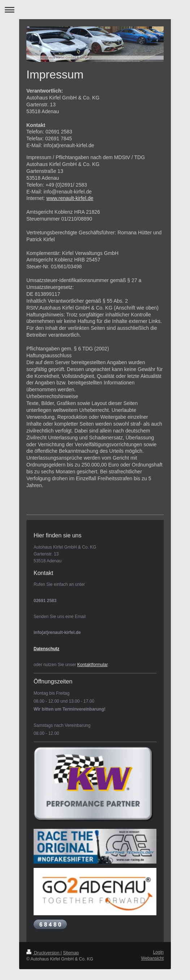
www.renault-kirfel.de (70, 198)
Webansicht (152, 958)
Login (158, 952)
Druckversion (44, 953)
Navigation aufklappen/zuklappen (95, 10)
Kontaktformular (92, 665)
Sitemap (71, 953)
